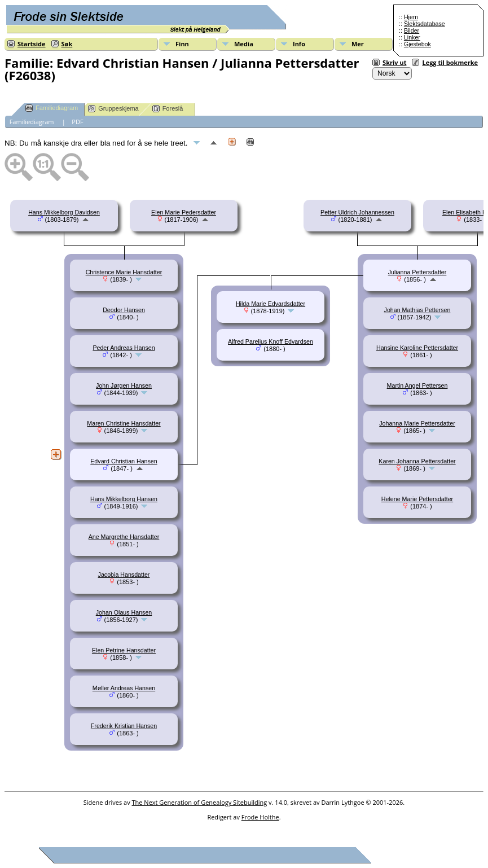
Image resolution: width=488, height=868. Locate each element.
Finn (182, 44)
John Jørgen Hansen (124, 385)
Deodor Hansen (124, 310)
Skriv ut (394, 62)
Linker (412, 37)
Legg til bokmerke (450, 62)
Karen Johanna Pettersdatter (417, 461)
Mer (358, 44)
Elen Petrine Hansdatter (124, 650)
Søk (67, 44)
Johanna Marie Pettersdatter (417, 423)
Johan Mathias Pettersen (417, 310)
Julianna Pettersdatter (417, 272)
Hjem (411, 17)
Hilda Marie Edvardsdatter (271, 304)
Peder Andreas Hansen (124, 348)
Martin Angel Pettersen (417, 385)
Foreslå (168, 109)
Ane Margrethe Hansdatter (124, 537)
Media (244, 44)
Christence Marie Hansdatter (124, 272)
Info (299, 44)
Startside (32, 44)
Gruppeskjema (113, 109)
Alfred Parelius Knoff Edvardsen (271, 341)
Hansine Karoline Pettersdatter (417, 348)
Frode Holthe (260, 817)
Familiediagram (52, 108)
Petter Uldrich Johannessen (357, 212)
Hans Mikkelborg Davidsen (64, 212)
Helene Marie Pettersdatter (417, 499)
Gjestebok (417, 44)
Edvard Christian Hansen (124, 461)
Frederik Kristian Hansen (124, 726)
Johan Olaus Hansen (124, 612)
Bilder (412, 30)
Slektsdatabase (425, 24)
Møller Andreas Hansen (124, 688)
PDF (77, 122)
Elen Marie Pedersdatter (184, 212)
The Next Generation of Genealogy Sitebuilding (200, 802)
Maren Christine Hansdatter (124, 423)
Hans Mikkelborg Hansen (124, 499)
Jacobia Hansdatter (124, 575)
